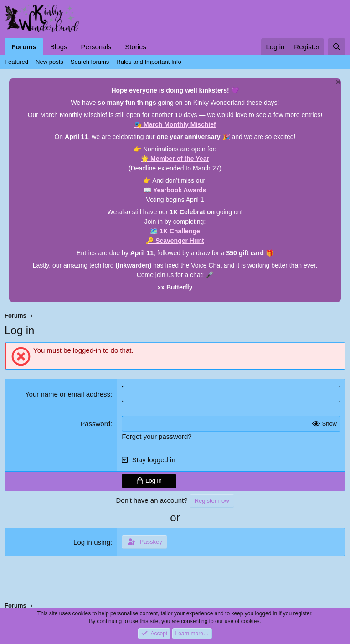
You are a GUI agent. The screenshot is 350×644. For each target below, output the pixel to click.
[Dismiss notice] (337, 83)
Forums (24, 47)
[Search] (337, 47)
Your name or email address (68, 394)
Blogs (59, 47)
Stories (136, 47)
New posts (49, 62)
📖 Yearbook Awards (175, 190)
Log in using (92, 542)
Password (95, 424)
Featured (16, 62)
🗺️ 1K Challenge (175, 231)
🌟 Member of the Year (175, 159)
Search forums (90, 62)
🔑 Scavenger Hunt (175, 241)
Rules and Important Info (149, 62)
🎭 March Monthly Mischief (175, 124)
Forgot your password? (157, 436)
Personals (96, 47)
